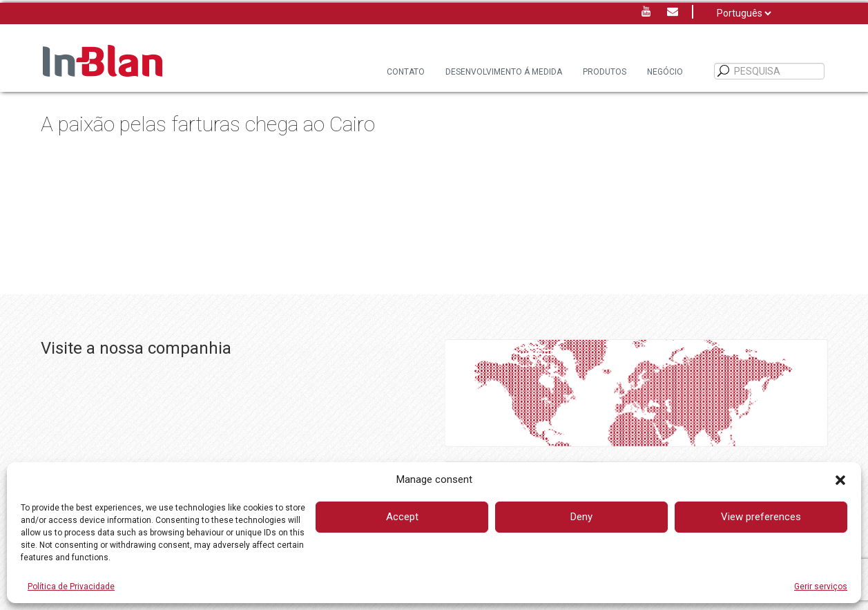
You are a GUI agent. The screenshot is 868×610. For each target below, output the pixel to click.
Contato (406, 72)
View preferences (761, 517)
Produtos (605, 72)
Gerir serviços (821, 587)
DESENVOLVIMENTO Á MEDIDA (504, 72)
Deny (581, 517)
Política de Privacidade (71, 587)
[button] (840, 480)
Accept (402, 517)
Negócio (665, 72)
